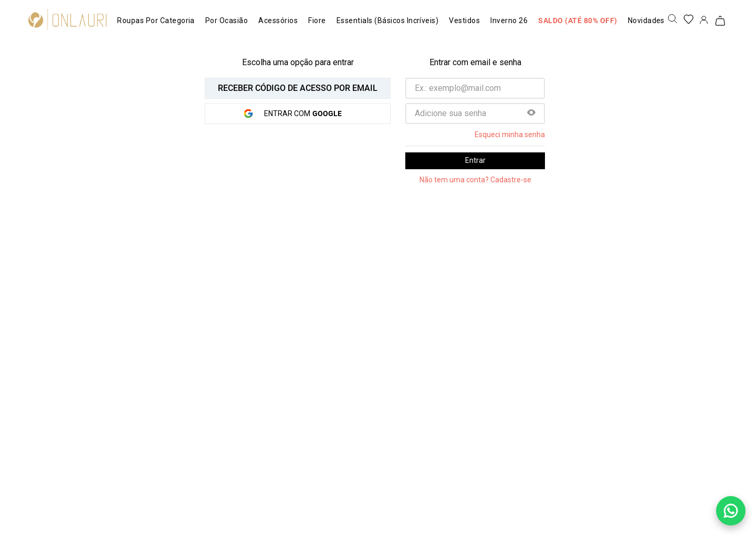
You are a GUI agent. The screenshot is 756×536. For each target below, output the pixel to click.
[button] (531, 114)
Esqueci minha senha (510, 135)
